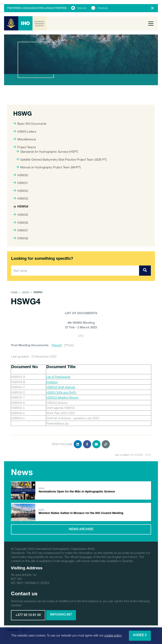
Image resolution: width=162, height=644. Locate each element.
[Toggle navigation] (151, 23)
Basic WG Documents (30, 124)
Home (14, 292)
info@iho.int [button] (61, 615)
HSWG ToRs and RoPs (61, 392)
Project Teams (24, 147)
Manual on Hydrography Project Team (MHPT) (49, 167)
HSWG (26, 292)
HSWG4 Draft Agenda (61, 387)
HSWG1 (21, 183)
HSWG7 (21, 230)
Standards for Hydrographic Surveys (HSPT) (47, 152)
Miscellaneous (25, 139)
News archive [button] (81, 530)
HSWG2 (21, 191)
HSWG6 (21, 223)
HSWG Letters (25, 131)
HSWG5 (21, 215)
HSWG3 (21, 198)
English (82, 8)
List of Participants (58, 377)
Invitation (52, 382)
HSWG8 (21, 238)
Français (103, 8)
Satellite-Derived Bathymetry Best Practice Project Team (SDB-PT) (62, 159)
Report (57, 345)
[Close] (152, 8)
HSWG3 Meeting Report (63, 397)
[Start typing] (75, 271)
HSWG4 (21, 207)
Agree (140, 635)
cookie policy (113, 635)
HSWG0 (21, 175)
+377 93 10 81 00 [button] (28, 615)
